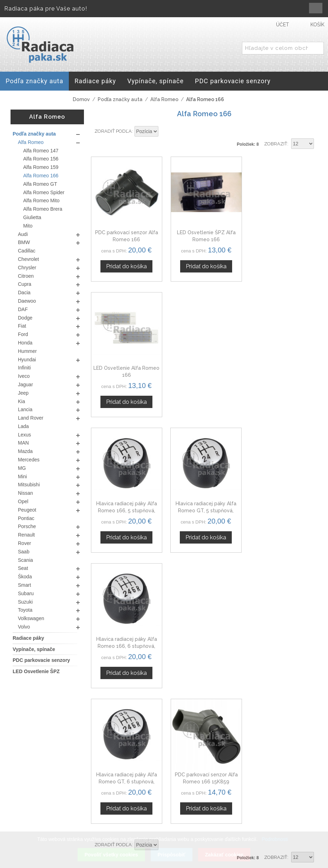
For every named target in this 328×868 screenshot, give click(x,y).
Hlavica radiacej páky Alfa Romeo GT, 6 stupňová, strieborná (126, 507)
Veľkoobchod (265, 799)
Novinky (258, 816)
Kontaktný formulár (272, 791)
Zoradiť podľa (113, 131)
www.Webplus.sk (183, 863)
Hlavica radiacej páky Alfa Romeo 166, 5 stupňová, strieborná (126, 372)
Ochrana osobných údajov (198, 814)
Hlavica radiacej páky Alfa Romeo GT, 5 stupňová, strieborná (204, 372)
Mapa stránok (189, 834)
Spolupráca (262, 807)
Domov (81, 99)
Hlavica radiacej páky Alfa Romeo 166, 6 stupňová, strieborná (283, 372)
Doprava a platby (193, 826)
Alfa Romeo (164, 99)
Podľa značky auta (120, 99)
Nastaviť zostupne (165, 132)
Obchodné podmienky (197, 799)
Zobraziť (276, 144)
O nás (255, 782)
